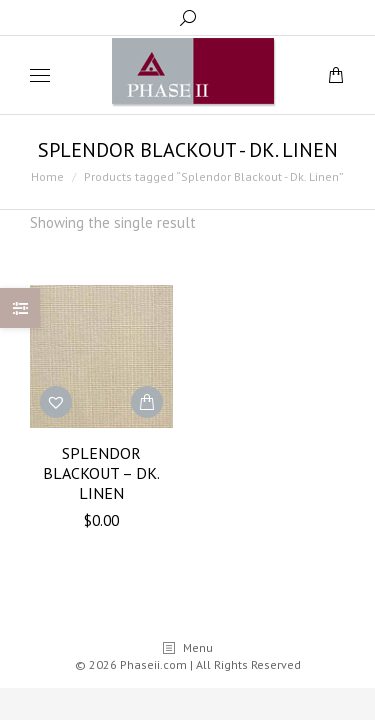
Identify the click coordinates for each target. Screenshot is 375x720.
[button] (56, 402)
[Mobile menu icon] (40, 75)
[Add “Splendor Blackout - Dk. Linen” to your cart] (147, 402)
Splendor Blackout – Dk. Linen (101, 473)
